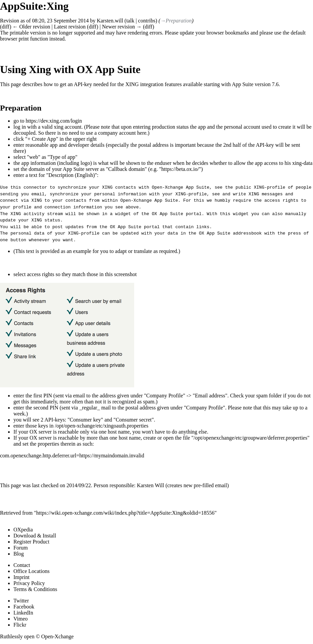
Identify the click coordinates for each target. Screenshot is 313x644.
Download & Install (35, 535)
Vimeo (21, 618)
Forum (21, 547)
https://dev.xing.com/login (54, 121)
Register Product (31, 541)
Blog (19, 553)
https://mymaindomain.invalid (112, 454)
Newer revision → (122, 27)
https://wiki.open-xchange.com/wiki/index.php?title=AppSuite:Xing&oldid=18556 (125, 512)
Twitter (21, 600)
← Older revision (31, 27)
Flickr (20, 624)
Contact (22, 564)
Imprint (21, 576)
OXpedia (23, 529)
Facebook (24, 606)
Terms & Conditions (35, 588)
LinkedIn (23, 612)
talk (130, 21)
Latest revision (70, 27)
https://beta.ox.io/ (180, 169)
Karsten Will (150, 484)
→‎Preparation (176, 21)
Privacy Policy (29, 582)
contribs (147, 21)
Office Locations (32, 570)
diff (6, 27)
